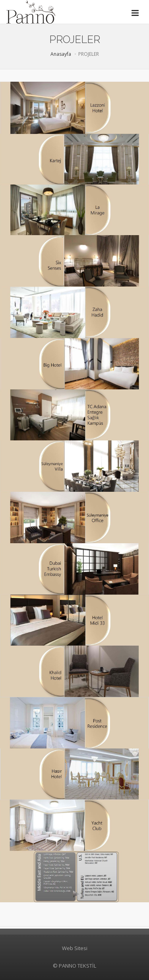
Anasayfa (61, 54)
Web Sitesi (75, 948)
